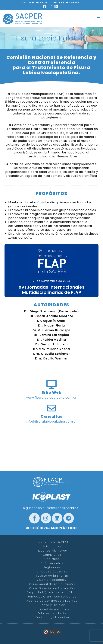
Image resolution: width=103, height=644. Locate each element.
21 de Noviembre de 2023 (51, 281)
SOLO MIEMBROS (36, 3)
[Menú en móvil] (98, 19)
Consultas (51, 416)
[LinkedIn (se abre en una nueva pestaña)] (57, 7)
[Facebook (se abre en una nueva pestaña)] (46, 7)
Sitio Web (51, 392)
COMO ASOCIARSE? (65, 3)
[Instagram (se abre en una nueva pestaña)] (52, 7)
